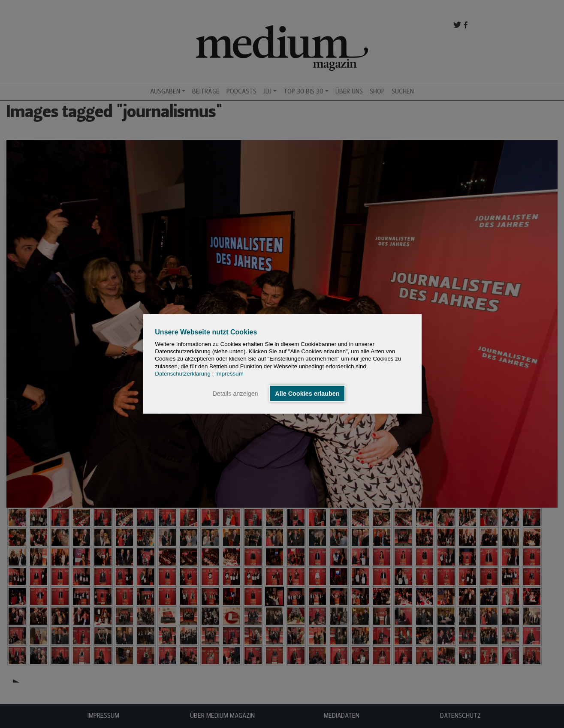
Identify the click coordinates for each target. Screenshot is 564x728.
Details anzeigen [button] (235, 394)
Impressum (229, 374)
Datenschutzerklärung (183, 374)
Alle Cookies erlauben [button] (307, 394)
